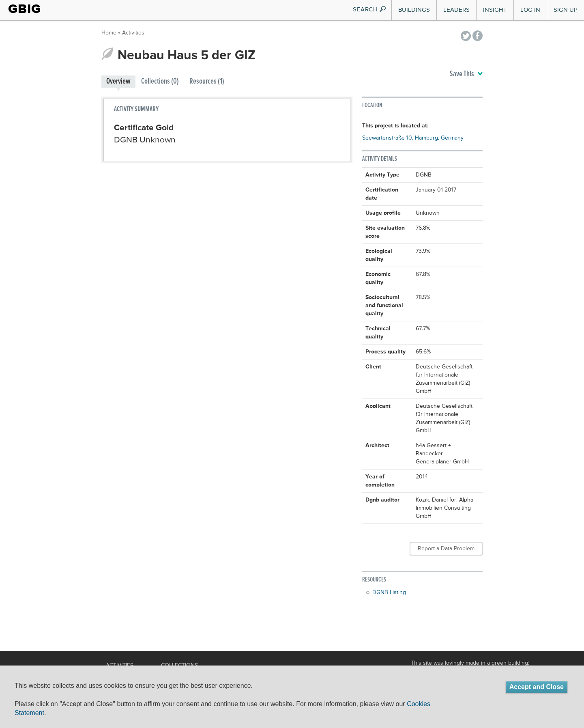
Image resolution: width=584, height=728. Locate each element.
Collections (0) (160, 81)
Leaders (456, 10)
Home (109, 33)
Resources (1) (207, 81)
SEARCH (370, 10)
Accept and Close (537, 687)
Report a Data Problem (446, 549)
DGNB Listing (389, 592)
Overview (118, 81)
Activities (133, 33)
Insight (495, 10)
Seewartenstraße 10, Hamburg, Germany (413, 138)
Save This (466, 74)
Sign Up (566, 10)
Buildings (414, 10)
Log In (530, 10)
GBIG (25, 9)
